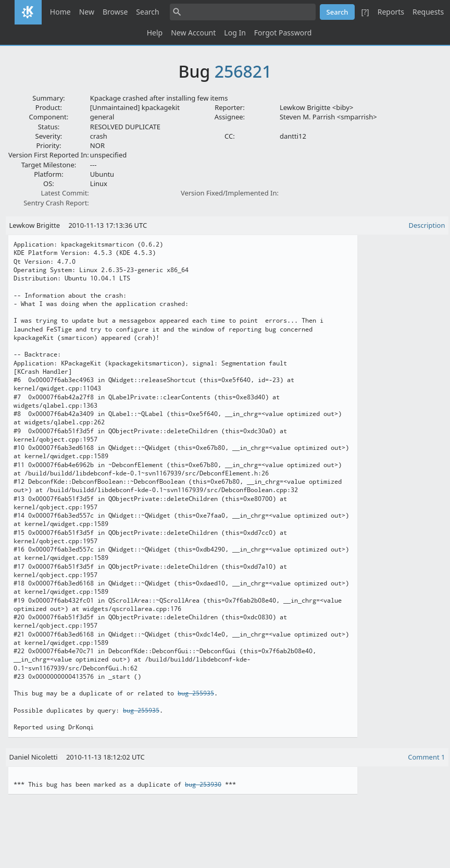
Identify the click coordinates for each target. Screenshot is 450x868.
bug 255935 (196, 693)
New (87, 12)
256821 (243, 71)
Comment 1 (426, 757)
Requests (428, 12)
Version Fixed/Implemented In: (230, 193)
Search (147, 12)
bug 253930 (203, 785)
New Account (193, 33)
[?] (365, 12)
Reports (391, 12)
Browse (115, 12)
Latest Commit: (65, 193)
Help (155, 33)
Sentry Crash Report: (56, 203)
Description (427, 225)
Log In (235, 33)
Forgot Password (283, 33)
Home (60, 12)
